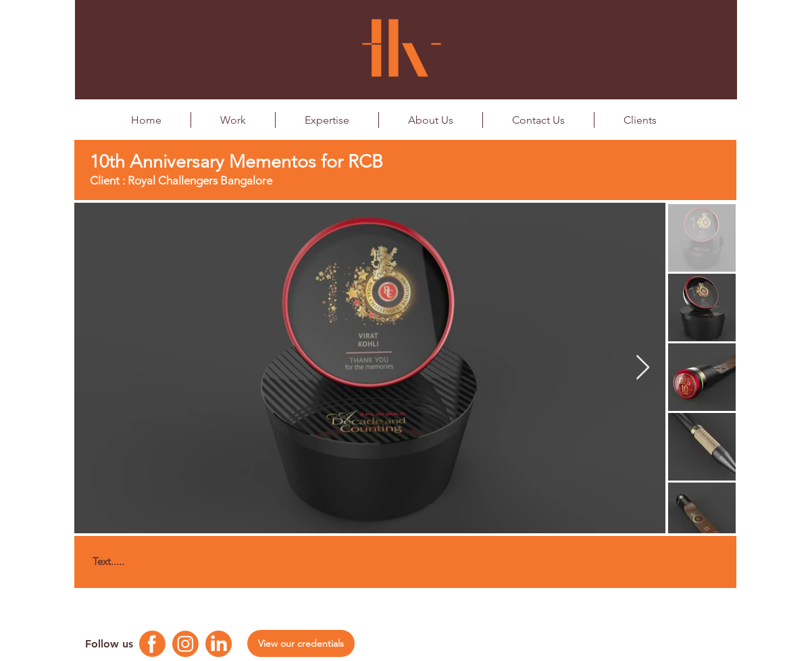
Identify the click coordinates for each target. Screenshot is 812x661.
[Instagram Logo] (185, 644)
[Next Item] (643, 368)
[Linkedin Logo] (219, 644)
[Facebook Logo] (152, 644)
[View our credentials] (301, 643)
